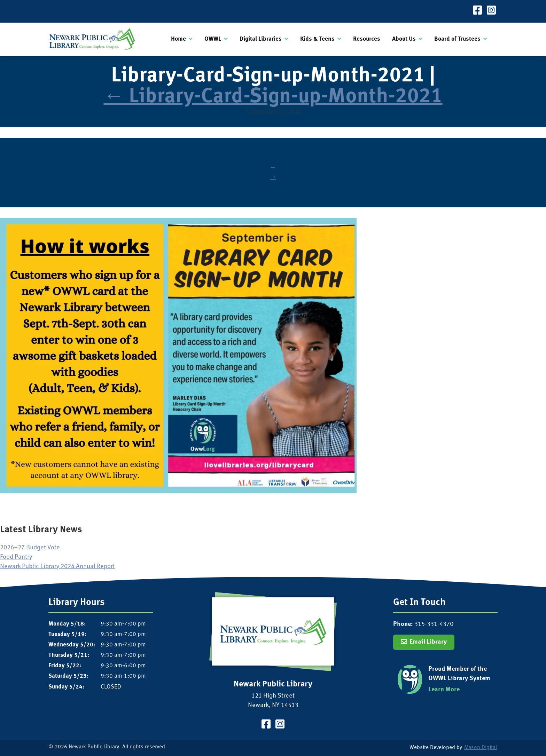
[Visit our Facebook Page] (477, 11)
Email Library (428, 642)
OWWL (213, 39)
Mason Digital (481, 748)
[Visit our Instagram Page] (491, 11)
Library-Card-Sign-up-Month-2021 (273, 97)
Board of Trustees (457, 39)
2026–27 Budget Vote (30, 548)
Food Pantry (16, 557)
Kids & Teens (317, 39)
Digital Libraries (261, 39)
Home (178, 39)
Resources (367, 39)
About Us (404, 39)
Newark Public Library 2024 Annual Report (57, 567)
